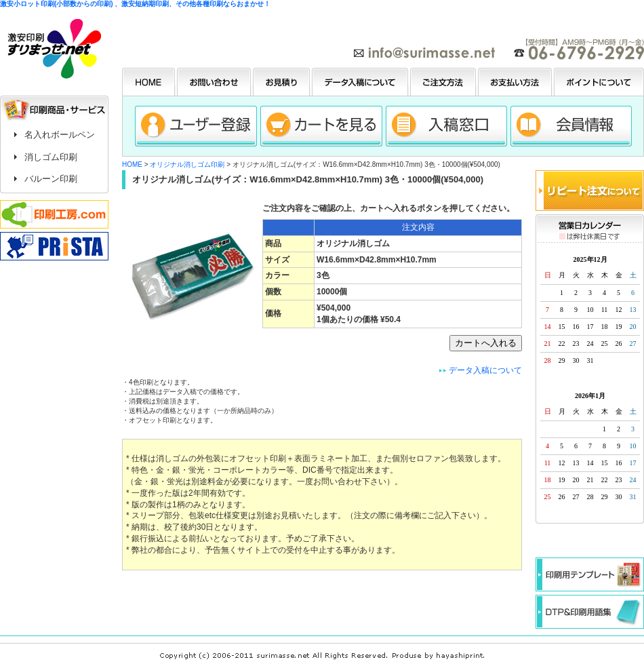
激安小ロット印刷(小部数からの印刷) (57, 4)
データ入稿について (485, 370)
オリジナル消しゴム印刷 (187, 164)
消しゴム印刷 (51, 157)
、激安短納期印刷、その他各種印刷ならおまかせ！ (193, 4)
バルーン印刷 (51, 179)
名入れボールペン (60, 135)
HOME (132, 164)
